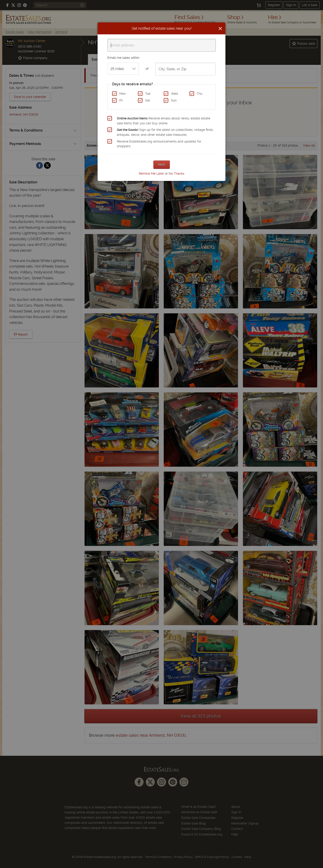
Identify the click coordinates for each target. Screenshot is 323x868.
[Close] (220, 29)
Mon (122, 94)
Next (162, 165)
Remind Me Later (151, 174)
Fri (121, 100)
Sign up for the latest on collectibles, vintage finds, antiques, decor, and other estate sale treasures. (165, 132)
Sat (148, 100)
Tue (148, 94)
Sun (174, 100)
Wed (174, 94)
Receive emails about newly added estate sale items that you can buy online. (164, 121)
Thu (200, 94)
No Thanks (177, 174)
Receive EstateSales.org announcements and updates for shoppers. (159, 144)
